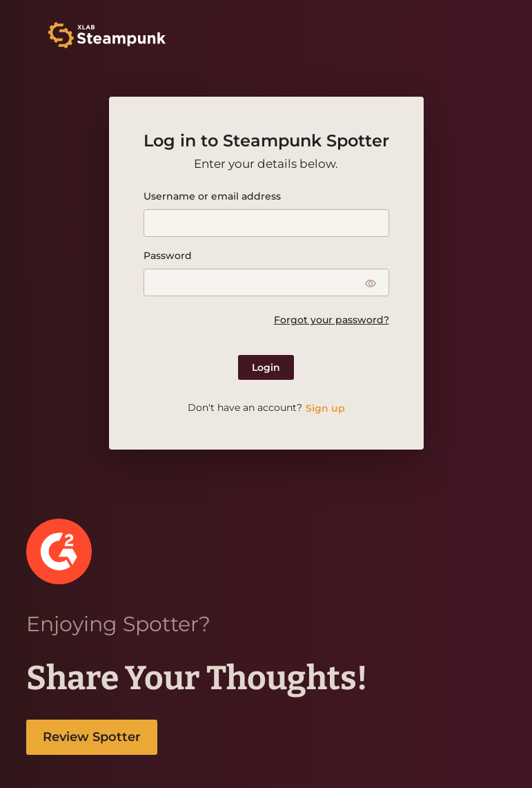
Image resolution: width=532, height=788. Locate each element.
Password (168, 256)
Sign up (325, 408)
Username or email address (212, 196)
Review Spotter (92, 737)
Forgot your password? (332, 320)
